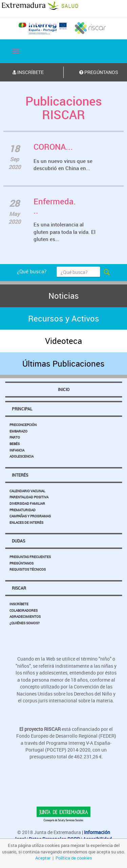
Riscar (19, 588)
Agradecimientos (25, 616)
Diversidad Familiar (27, 503)
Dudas (18, 541)
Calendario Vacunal (27, 491)
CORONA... (53, 147)
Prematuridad (23, 510)
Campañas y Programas (30, 516)
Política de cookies (74, 858)
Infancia (17, 450)
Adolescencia (22, 456)
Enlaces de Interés (26, 522)
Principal (22, 409)
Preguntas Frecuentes (30, 557)
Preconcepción (23, 425)
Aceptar (43, 858)
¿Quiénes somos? (25, 623)
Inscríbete (19, 604)
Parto (15, 437)
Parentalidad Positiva (29, 497)
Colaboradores (24, 610)
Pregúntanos (22, 563)
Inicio (64, 389)
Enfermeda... (55, 206)
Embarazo (18, 431)
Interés (20, 475)
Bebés (15, 444)
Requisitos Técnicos (28, 569)
